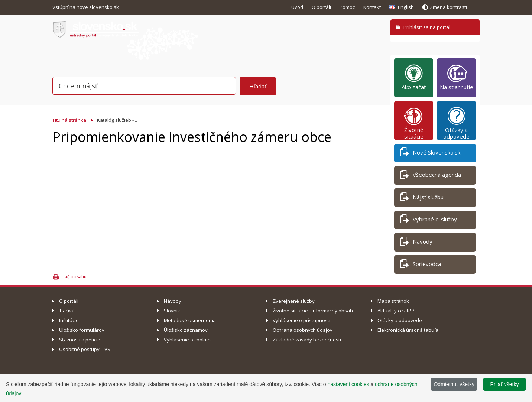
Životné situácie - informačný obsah (313, 311)
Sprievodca (421, 265)
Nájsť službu (422, 198)
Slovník (172, 311)
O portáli (321, 7)
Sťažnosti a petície (80, 340)
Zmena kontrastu (449, 7)
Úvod (297, 7)
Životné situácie (414, 123)
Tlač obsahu (74, 277)
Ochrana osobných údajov (303, 330)
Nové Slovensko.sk (430, 154)
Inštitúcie (69, 320)
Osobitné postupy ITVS (85, 349)
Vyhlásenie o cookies (188, 340)
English (406, 7)
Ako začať (414, 77)
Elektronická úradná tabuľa (408, 330)
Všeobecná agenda (431, 176)
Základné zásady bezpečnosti (307, 340)
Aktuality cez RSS (397, 311)
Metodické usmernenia (190, 320)
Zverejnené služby (294, 301)
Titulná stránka (69, 120)
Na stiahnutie (457, 77)
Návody (416, 243)
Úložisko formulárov (82, 330)
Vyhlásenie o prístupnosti (301, 320)
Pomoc (347, 7)
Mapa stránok (393, 301)
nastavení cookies (348, 384)
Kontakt (372, 7)
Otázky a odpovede (456, 123)
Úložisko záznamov (186, 330)
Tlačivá (67, 311)
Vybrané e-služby (429, 221)
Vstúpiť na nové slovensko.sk (86, 7)
